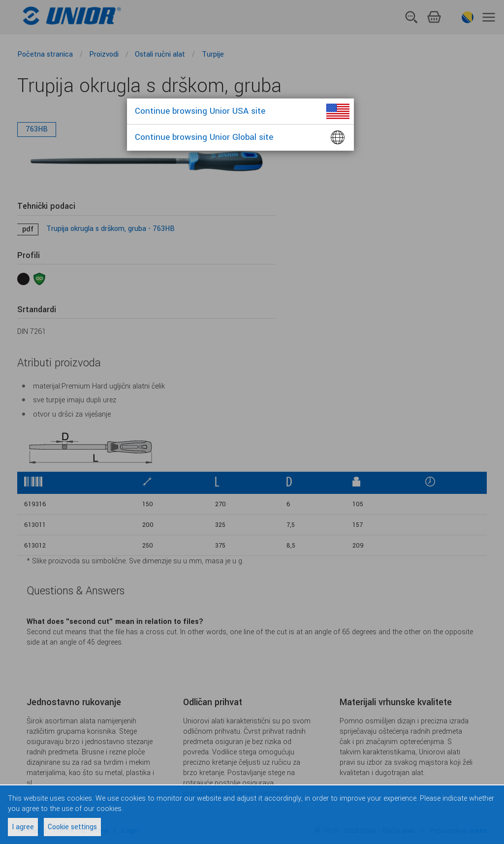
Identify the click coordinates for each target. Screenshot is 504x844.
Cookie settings (72, 827)
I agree (23, 827)
